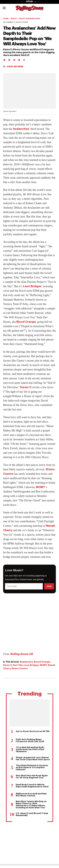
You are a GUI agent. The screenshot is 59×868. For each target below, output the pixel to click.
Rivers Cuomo (20, 668)
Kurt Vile (18, 665)
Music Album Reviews (30, 19)
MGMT (41, 487)
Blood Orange (26, 322)
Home (6, 19)
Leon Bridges (32, 286)
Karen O (26, 387)
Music (14, 19)
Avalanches (21, 129)
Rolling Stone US (21, 654)
